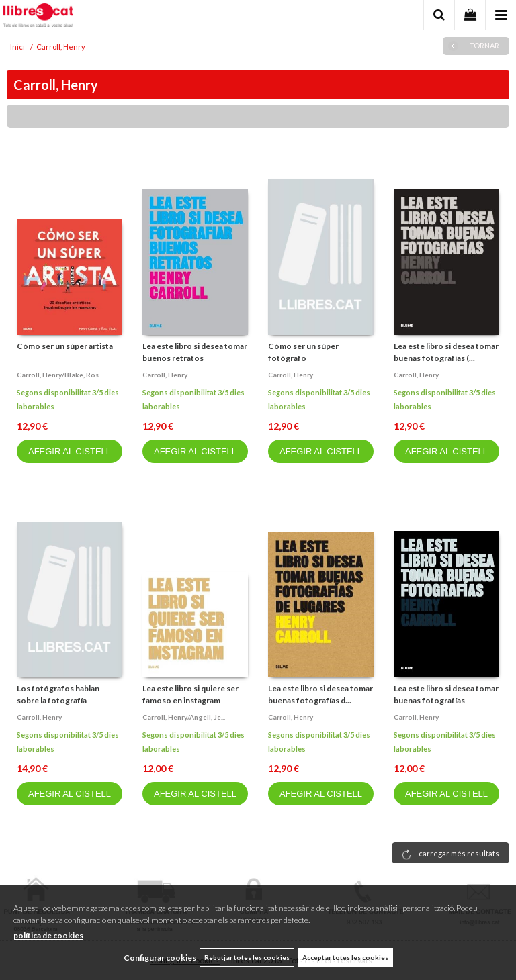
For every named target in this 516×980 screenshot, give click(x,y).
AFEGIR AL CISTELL (70, 451)
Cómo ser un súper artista (65, 346)
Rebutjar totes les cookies (247, 957)
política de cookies (48, 935)
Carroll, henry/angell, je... (184, 717)
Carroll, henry (165, 375)
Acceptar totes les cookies (345, 957)
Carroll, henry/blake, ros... (60, 375)
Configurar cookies (160, 958)
